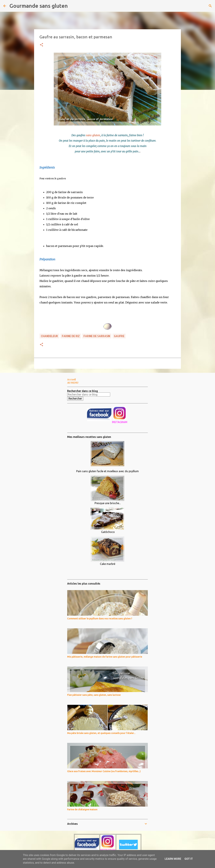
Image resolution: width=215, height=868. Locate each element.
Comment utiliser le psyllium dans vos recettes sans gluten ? (100, 619)
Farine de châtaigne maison (82, 809)
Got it (189, 859)
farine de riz (71, 336)
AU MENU (73, 383)
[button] (41, 45)
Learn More (173, 859)
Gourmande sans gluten (39, 6)
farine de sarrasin (97, 336)
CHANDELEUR (49, 336)
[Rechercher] (72, 6)
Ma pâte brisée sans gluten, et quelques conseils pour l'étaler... (101, 733)
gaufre (119, 336)
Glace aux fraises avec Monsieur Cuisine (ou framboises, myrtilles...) (104, 771)
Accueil (71, 379)
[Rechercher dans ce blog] (89, 394)
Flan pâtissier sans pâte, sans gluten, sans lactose (94, 695)
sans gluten (93, 135)
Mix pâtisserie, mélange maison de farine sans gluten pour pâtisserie (105, 657)
